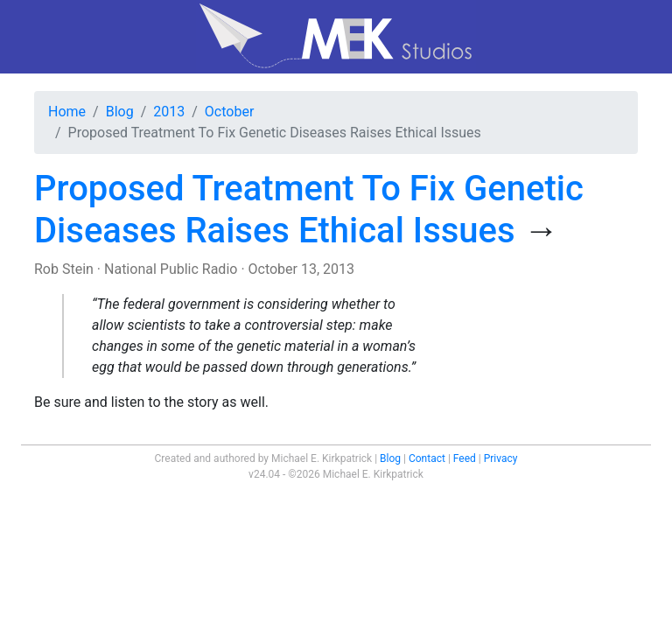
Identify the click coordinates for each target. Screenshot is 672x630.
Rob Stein (64, 269)
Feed (465, 458)
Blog (120, 112)
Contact (427, 458)
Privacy (501, 458)
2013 (169, 112)
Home (67, 112)
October (229, 112)
